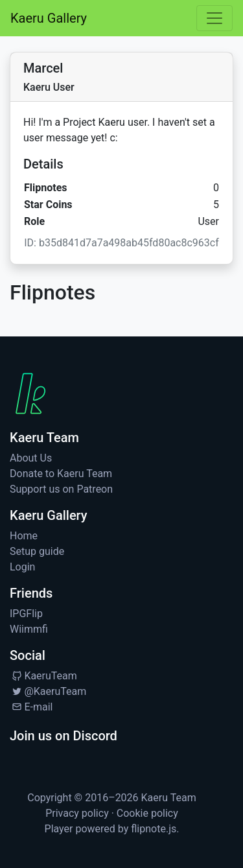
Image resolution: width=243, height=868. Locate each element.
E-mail (31, 707)
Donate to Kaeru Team (61, 474)
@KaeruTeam (48, 691)
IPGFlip (26, 614)
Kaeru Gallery (49, 18)
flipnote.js (154, 829)
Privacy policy (77, 813)
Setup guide (37, 551)
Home (24, 536)
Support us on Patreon (61, 489)
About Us (31, 458)
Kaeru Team (169, 798)
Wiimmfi (29, 629)
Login (22, 567)
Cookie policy (147, 813)
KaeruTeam (43, 676)
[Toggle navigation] (214, 18)
